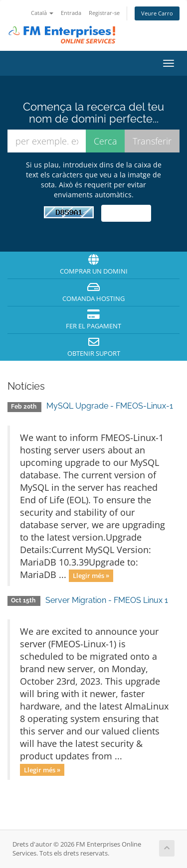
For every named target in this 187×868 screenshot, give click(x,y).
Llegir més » (91, 576)
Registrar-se (104, 13)
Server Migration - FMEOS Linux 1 (107, 600)
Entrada (71, 13)
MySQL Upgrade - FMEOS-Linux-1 (110, 406)
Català (42, 13)
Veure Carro (157, 13)
